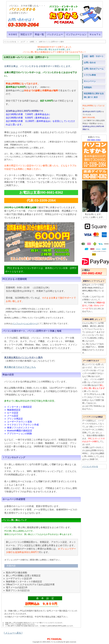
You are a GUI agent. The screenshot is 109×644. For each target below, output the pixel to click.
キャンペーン (90, 81)
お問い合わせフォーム (94, 69)
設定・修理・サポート (94, 56)
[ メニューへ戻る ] (13, 633)
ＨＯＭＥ (13, 34)
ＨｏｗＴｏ (95, 34)
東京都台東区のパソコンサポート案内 (23, 357)
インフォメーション (76, 34)
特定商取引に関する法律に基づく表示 (94, 95)
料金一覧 (39, 34)
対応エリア (26, 34)
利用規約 (88, 87)
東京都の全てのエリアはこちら (20, 367)
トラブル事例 (90, 75)
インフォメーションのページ (25, 323)
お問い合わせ (90, 62)
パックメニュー (55, 34)
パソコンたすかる (22, 9)
